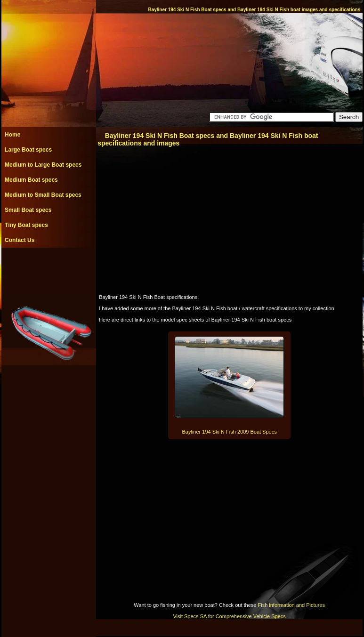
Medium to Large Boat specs (43, 165)
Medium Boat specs (31, 180)
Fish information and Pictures (291, 605)
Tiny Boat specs (26, 225)
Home (12, 135)
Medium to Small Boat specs (43, 195)
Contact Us (20, 240)
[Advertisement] (49, 269)
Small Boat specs (28, 210)
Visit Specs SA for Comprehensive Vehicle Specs (229, 616)
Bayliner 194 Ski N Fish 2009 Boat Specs (230, 432)
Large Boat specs (28, 150)
